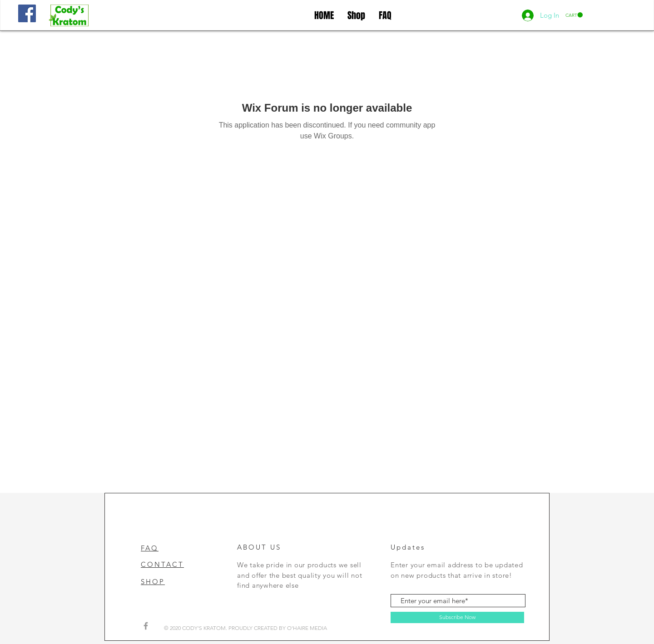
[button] (574, 15)
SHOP (153, 582)
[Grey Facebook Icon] (146, 626)
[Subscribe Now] (457, 617)
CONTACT (162, 564)
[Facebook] (27, 13)
